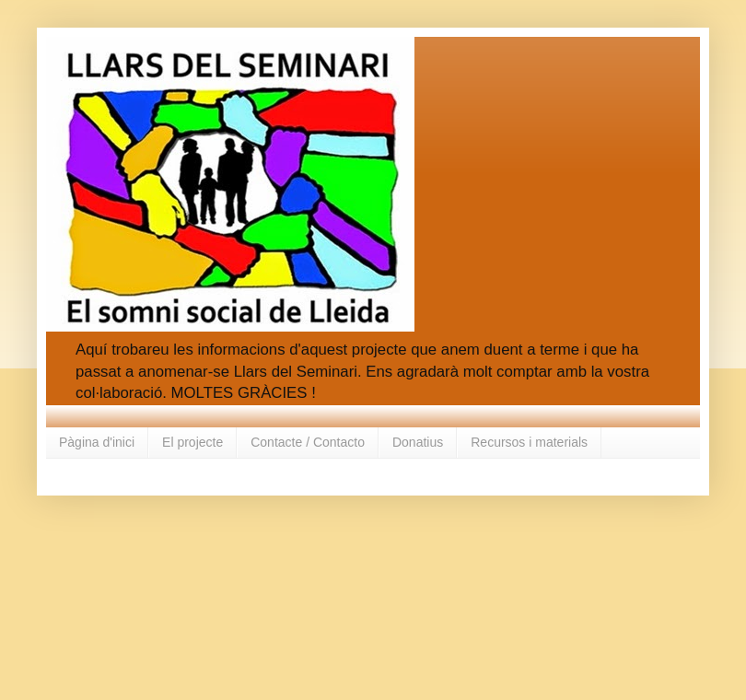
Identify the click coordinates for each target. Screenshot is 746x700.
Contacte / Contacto (308, 442)
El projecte (192, 442)
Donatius (418, 442)
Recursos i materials (529, 442)
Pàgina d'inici (97, 442)
